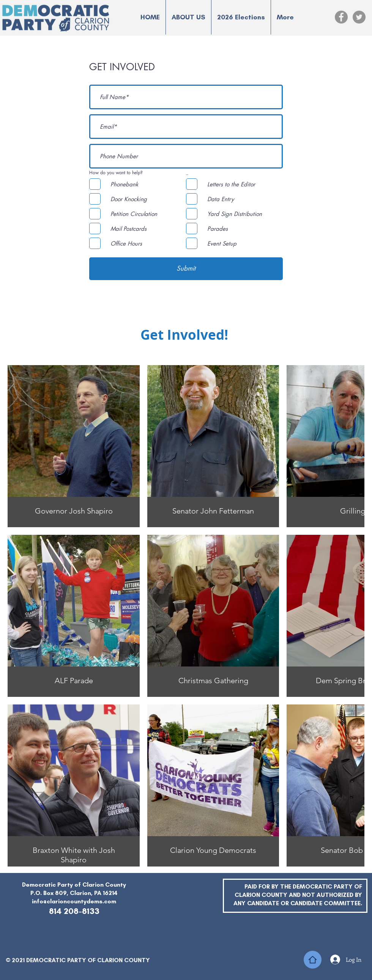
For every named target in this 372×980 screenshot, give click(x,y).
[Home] (313, 960)
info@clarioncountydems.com (74, 901)
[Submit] (186, 269)
